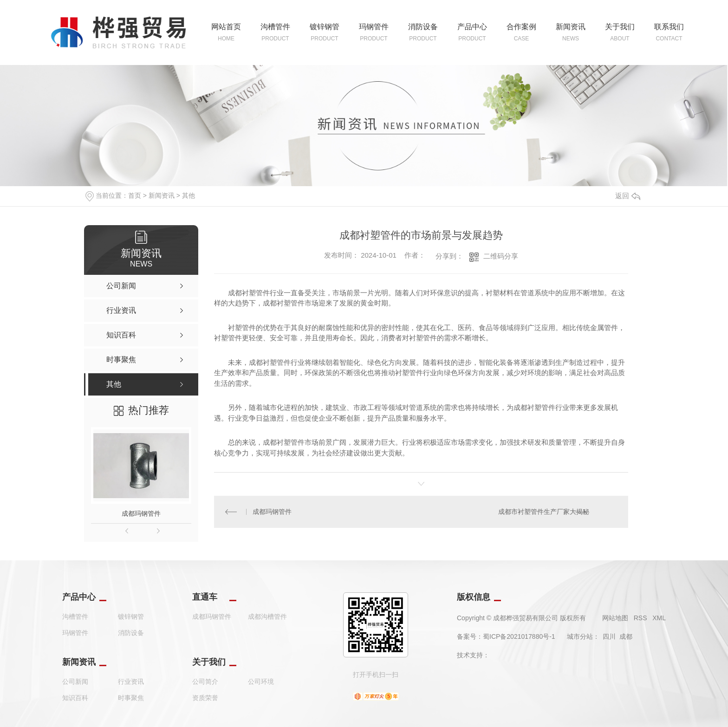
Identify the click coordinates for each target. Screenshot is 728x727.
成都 (626, 636)
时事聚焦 (131, 698)
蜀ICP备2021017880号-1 (519, 636)
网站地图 (615, 618)
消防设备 (131, 633)
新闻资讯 (162, 195)
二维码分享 (501, 256)
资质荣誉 (205, 698)
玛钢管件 (75, 633)
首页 (135, 195)
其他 (188, 195)
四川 (609, 636)
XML (659, 618)
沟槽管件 (75, 617)
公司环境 (261, 682)
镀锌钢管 (131, 617)
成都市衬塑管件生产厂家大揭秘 (543, 512)
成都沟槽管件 (267, 617)
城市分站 (580, 636)
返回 (628, 196)
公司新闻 (75, 682)
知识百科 (75, 698)
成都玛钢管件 (141, 513)
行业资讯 (131, 682)
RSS (640, 618)
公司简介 (205, 682)
